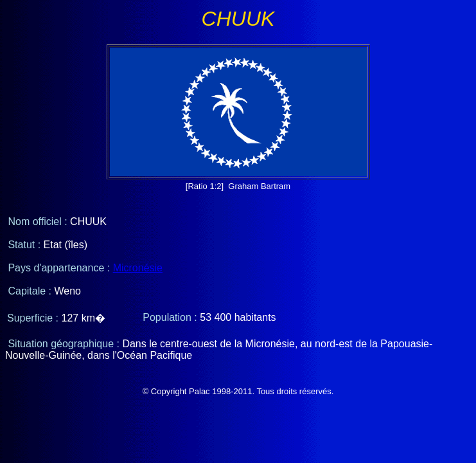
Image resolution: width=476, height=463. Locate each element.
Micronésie (138, 268)
